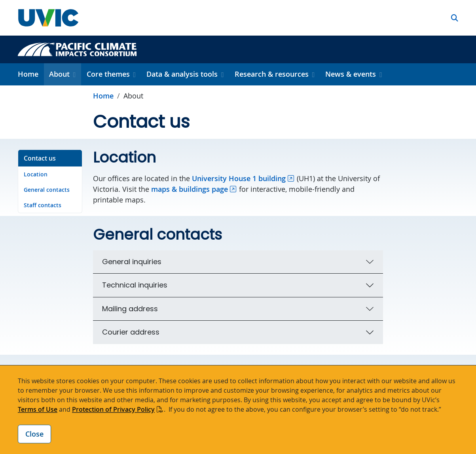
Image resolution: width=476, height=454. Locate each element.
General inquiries (132, 262)
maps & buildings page (190, 189)
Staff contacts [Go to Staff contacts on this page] (43, 205)
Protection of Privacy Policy (113, 409)
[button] (455, 18)
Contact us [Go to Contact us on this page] (40, 158)
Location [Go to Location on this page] (36, 174)
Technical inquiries (135, 285)
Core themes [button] (108, 74)
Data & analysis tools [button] (182, 74)
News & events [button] (351, 74)
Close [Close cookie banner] (34, 434)
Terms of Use (38, 409)
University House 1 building (239, 178)
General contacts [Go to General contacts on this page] (47, 190)
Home (28, 74)
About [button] (59, 74)
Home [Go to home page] (103, 96)
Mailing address (130, 309)
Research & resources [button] (272, 74)
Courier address (131, 332)
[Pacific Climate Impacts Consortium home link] (77, 49)
